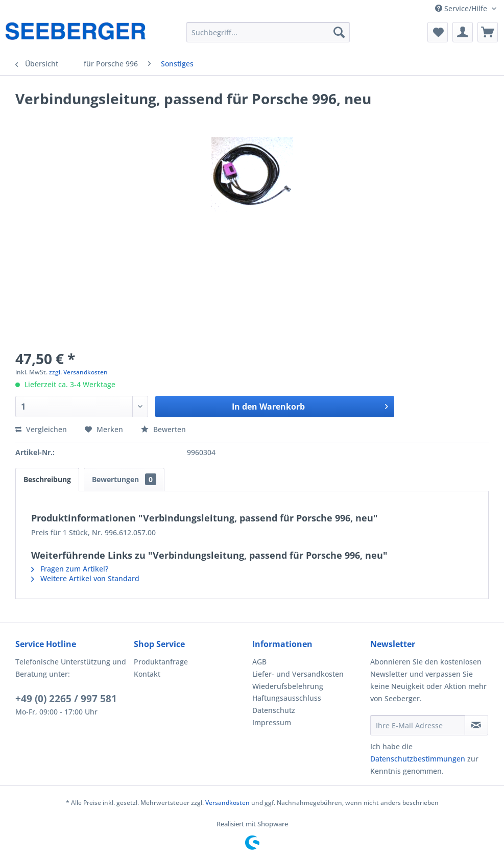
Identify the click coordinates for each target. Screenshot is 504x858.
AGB (259, 662)
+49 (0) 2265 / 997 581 (66, 699)
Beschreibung (47, 479)
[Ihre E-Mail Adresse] (417, 725)
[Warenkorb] (488, 32)
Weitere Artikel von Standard (85, 578)
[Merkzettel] (438, 32)
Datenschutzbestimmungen (418, 759)
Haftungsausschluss (287, 698)
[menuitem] (268, 32)
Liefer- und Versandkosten (298, 674)
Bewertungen (124, 479)
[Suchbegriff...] (268, 32)
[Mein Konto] (463, 32)
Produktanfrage (161, 662)
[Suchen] (339, 32)
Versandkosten (227, 803)
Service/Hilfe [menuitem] (462, 8)
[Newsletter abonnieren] (476, 725)
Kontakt (147, 674)
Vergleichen (41, 429)
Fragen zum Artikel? (70, 569)
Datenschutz (274, 710)
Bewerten (163, 429)
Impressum (272, 722)
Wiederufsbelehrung (288, 686)
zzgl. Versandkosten (78, 372)
